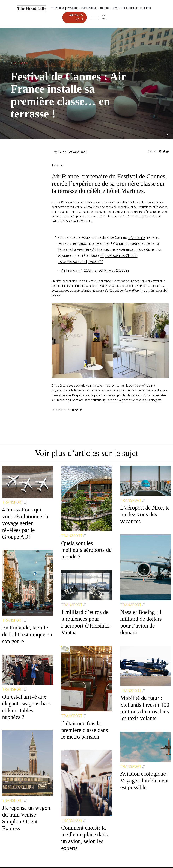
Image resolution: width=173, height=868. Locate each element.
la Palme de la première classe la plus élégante (132, 400)
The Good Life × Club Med (136, 8)
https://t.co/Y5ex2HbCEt (119, 255)
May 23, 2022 (119, 270)
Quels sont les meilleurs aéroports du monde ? (86, 550)
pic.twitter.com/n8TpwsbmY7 (80, 261)
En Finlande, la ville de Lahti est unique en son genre (27, 634)
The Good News (109, 8)
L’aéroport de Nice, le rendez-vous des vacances (145, 514)
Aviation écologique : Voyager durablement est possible (144, 780)
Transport (20, 63)
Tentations (57, 8)
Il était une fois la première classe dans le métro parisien (85, 730)
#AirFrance (137, 237)
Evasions (73, 8)
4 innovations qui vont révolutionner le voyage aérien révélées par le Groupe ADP (26, 523)
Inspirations (89, 8)
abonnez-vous (76, 17)
